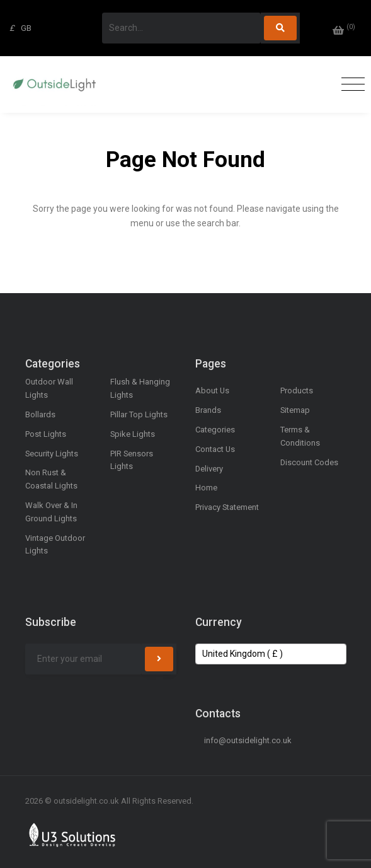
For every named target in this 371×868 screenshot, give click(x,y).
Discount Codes (309, 462)
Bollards (40, 414)
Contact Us (215, 449)
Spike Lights (133, 434)
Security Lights (52, 454)
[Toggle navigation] (350, 85)
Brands (208, 410)
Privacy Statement (227, 507)
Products (297, 391)
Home (206, 488)
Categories (215, 430)
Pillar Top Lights (139, 414)
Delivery (209, 469)
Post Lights (46, 434)
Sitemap (295, 410)
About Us (212, 391)
